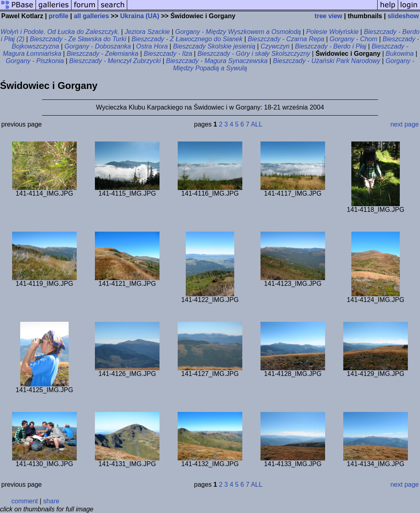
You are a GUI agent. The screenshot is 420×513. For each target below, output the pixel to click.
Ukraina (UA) (140, 16)
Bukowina (400, 54)
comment (25, 501)
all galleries (91, 16)
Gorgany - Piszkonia (35, 61)
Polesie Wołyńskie (332, 32)
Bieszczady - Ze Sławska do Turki (78, 39)
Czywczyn (275, 46)
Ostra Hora (152, 46)
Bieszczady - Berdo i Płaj (331, 46)
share (51, 501)
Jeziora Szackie (147, 32)
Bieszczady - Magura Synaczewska (217, 61)
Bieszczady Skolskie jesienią (214, 46)
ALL (256, 124)
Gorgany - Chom (353, 39)
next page (405, 124)
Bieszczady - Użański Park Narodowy (327, 61)
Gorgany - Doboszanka (98, 46)
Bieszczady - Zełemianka (103, 54)
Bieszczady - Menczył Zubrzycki (115, 61)
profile (58, 16)
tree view (328, 16)
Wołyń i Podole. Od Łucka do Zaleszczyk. (60, 32)
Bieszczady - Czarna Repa (286, 39)
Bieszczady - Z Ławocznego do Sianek (187, 39)
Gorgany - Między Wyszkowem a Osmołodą (238, 32)
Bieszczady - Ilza (168, 54)
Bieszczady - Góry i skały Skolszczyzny (254, 54)
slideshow (403, 16)
